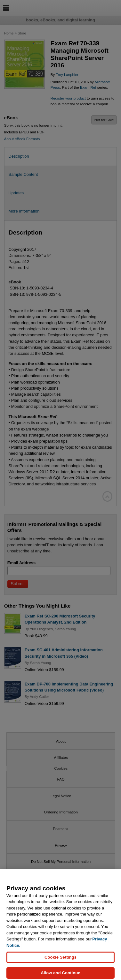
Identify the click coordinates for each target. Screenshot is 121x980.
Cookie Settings (60, 961)
